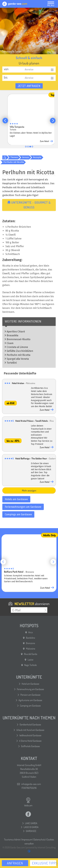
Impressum (27, 839)
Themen (14, 157)
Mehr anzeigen (29, 490)
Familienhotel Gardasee (30, 724)
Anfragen (15, 863)
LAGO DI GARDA (31, 827)
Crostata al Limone (17, 347)
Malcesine (31, 649)
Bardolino (31, 638)
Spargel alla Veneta (18, 359)
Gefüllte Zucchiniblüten (20, 351)
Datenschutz (39, 839)
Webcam (28, 802)
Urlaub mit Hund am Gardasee (30, 730)
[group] (31, 119)
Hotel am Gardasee (30, 684)
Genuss (26, 157)
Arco (31, 632)
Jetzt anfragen (29, 86)
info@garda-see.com (31, 784)
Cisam (10, 343)
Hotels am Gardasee (16, 499)
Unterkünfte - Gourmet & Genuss (29, 205)
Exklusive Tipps (44, 863)
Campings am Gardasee (18, 514)
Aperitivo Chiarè (16, 332)
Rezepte (37, 157)
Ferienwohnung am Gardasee (30, 689)
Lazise (30, 660)
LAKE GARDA (31, 823)
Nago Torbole (30, 665)
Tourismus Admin (12, 839)
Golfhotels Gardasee (30, 746)
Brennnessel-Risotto (18, 339)
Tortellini (12, 363)
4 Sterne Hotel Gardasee (30, 741)
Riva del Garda (31, 654)
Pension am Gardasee (30, 695)
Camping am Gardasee (30, 706)
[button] (5, 121)
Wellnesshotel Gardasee (30, 735)
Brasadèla (12, 335)
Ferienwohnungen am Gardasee (23, 507)
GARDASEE (31, 831)
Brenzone (30, 643)
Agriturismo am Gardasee (30, 700)
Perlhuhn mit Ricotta (14, 162)
